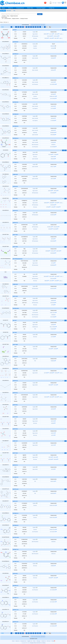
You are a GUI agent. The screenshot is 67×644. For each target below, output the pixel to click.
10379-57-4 (15, 465)
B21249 (55, 229)
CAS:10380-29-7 (6, 441)
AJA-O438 (52, 317)
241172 (51, 34)
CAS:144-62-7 (6, 30)
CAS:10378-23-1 (6, 393)
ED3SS (50, 191)
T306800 (52, 361)
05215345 (52, 303)
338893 (52, 301)
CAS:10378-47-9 (6, 222)
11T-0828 (52, 121)
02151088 (52, 193)
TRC (35, 329)
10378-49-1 (15, 405)
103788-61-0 (16, 513)
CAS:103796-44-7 (6, 585)
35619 (46, 38)
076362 (52, 142)
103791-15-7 (16, 622)
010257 (52, 82)
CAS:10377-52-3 (6, 296)
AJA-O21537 (52, 532)
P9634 (50, 385)
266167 (51, 276)
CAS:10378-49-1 (6, 405)
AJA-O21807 (52, 602)
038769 (52, 94)
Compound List (23, 641)
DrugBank (35, 46)
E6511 (51, 397)
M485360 (52, 493)
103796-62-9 (16, 525)
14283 (55, 349)
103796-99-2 (16, 66)
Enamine (35, 96)
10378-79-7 (15, 501)
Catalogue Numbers (23, 19)
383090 (51, 373)
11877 (52, 435)
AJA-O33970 (52, 84)
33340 (52, 423)
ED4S (56, 397)
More (65, 30)
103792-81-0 (16, 138)
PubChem (35, 48)
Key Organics (35, 108)
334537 (52, 433)
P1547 (55, 385)
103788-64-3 (16, 162)
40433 (55, 578)
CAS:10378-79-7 (6, 501)
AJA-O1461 (52, 99)
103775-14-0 (16, 489)
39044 (55, 459)
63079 (56, 203)
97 (31, 27)
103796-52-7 (16, 54)
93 (23, 27)
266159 (45, 276)
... (16, 27)
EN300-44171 (52, 96)
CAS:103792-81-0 (6, 138)
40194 (50, 229)
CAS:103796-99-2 (6, 66)
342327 (52, 445)
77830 (55, 155)
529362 (46, 203)
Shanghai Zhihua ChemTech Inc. (36, 643)
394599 (47, 251)
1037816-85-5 (16, 308)
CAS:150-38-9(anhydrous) (6, 259)
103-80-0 (15, 150)
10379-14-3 (15, 357)
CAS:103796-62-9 (6, 525)
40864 (46, 281)
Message (38, 641)
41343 (56, 281)
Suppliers (34, 32)
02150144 (56, 36)
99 (36, 27)
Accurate (4, 16)
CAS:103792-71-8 (6, 549)
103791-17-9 (16, 610)
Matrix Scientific (35, 58)
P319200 (52, 329)
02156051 (52, 215)
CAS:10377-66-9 (6, 417)
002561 (52, 70)
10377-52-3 (15, 296)
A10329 (50, 459)
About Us (17, 641)
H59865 (52, 566)
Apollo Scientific (35, 135)
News (34, 641)
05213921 (52, 289)
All (2, 19)
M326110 (52, 481)
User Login (54, 3)
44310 (50, 349)
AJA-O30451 (52, 614)
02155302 (52, 205)
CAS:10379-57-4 (6, 465)
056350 (52, 118)
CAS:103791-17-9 (6, 610)
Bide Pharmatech (35, 145)
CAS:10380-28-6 (6, 174)
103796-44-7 (16, 586)
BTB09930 (52, 133)
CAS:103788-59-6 (6, 477)
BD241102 (54, 554)
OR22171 (52, 167)
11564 (52, 207)
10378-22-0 (15, 186)
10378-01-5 (15, 211)
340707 (52, 421)
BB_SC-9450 (52, 327)
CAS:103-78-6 (6, 332)
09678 (52, 239)
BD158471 (54, 145)
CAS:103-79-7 (6, 320)
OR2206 (52, 159)
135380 (52, 325)
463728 (56, 276)
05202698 (52, 253)
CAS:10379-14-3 (6, 356)
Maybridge (35, 133)
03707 (52, 469)
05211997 (52, 279)
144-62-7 (15, 30)
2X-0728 (52, 108)
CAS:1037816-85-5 (6, 308)
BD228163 (54, 315)
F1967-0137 (52, 313)
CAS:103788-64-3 (6, 162)
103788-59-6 (16, 477)
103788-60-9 (16, 114)
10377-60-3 (15, 199)
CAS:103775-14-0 (6, 489)
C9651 (56, 373)
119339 (52, 48)
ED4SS (46, 397)
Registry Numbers (15, 19)
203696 (51, 203)
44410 (51, 38)
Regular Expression (14, 16)
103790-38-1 (16, 102)
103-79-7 (15, 320)
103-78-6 (15, 332)
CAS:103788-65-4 (6, 126)
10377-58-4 (15, 235)
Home (1, 22)
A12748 (52, 337)
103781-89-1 (16, 90)
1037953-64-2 (16, 561)
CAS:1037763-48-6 (6, 537)
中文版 (53, 641)
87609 (57, 207)
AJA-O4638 (52, 147)
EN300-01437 (52, 505)
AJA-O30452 (52, 626)
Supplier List (30, 641)
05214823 (56, 227)
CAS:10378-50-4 (6, 429)
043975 (52, 106)
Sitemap (44, 643)
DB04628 (52, 46)
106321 (55, 191)
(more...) (62, 34)
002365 (52, 58)
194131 (56, 34)
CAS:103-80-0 (6, 150)
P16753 (50, 155)
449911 (52, 251)
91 (18, 27)
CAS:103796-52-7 (6, 54)
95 (26, 27)
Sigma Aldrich (35, 34)
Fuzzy (7, 16)
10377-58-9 (15, 247)
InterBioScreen (35, 327)
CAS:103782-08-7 (6, 42)
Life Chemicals (35, 313)
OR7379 (52, 179)
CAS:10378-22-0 (6, 186)
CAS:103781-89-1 (6, 90)
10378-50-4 (15, 429)
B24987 (52, 157)
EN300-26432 (52, 518)
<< (11, 27)
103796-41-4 (16, 598)
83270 (50, 457)
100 (38, 27)
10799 (47, 207)
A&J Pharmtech (35, 84)
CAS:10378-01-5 (6, 210)
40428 (50, 578)
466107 (58, 251)
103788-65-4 (16, 126)
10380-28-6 (15, 174)
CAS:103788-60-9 (6, 114)
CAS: (6, 272)
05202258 (52, 241)
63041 (55, 457)
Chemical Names (7, 19)
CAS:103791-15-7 (6, 622)
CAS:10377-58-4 (6, 234)
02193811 (49, 227)
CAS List (5, 22)
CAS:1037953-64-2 (6, 561)
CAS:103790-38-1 (6, 102)
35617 (56, 38)
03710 (52, 263)
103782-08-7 (16, 42)
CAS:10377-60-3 (6, 198)
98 (33, 27)
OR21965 (52, 135)
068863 (52, 130)
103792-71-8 (16, 549)
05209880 (52, 265)
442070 (52, 409)
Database (34, 44)
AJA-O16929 (52, 590)
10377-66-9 (15, 417)
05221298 (49, 36)
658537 (45, 34)
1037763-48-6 (16, 537)
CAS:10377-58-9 (6, 247)
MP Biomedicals (35, 36)
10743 (52, 305)
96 (29, 27)
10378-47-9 (15, 223)
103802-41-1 (16, 78)
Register (59, 3)
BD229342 (54, 542)
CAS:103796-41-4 (6, 597)
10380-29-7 (15, 441)
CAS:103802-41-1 (6, 78)
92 (21, 27)
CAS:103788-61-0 (6, 513)
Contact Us (43, 641)
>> (45, 27)
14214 (51, 281)
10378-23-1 (15, 393)
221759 (45, 373)
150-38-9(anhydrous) (18, 259)
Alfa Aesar (35, 38)
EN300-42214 (52, 530)
